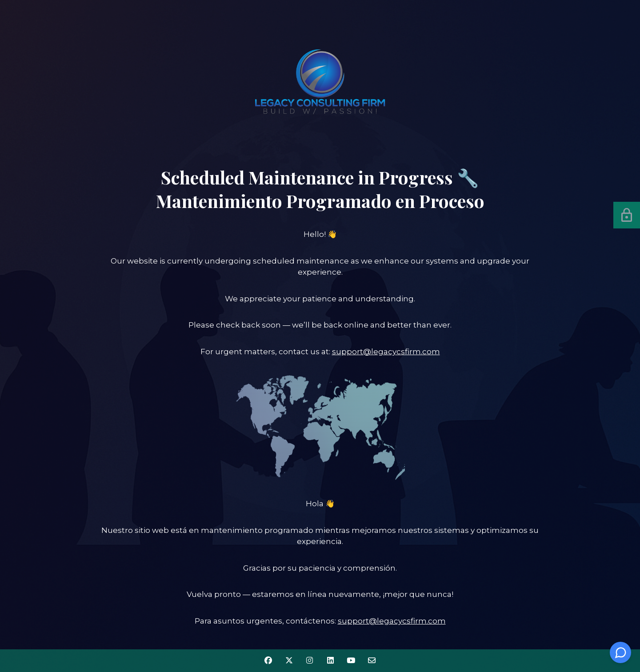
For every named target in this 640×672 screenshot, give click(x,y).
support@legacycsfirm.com (386, 352)
